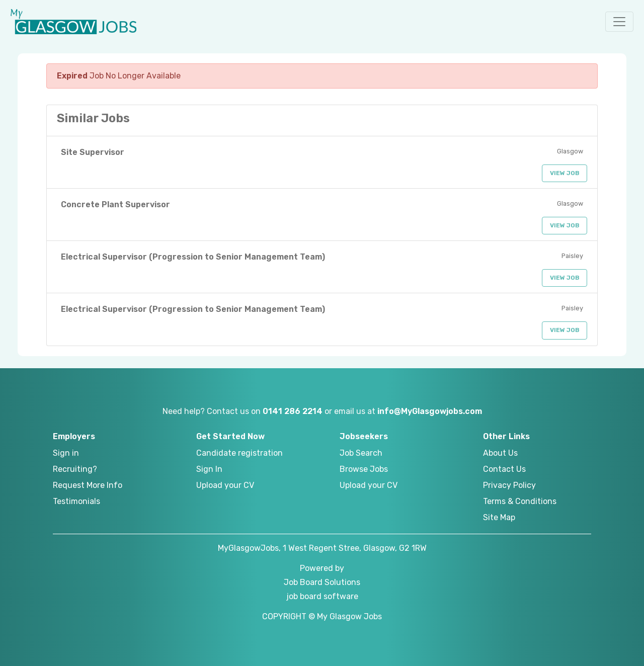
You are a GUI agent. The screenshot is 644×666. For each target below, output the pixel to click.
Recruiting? (75, 469)
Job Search (361, 453)
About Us (500, 453)
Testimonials (76, 501)
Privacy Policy (509, 485)
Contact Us (504, 469)
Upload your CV (225, 485)
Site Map (499, 517)
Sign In (209, 469)
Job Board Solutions (322, 582)
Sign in (66, 453)
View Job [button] (565, 173)
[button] (619, 22)
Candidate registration (239, 453)
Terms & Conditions (520, 501)
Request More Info (88, 485)
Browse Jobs (364, 469)
